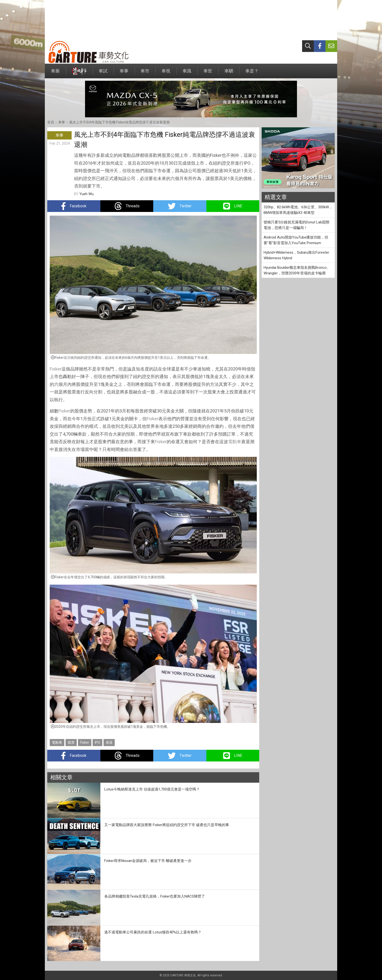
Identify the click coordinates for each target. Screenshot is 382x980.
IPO (97, 742)
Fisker (56, 369)
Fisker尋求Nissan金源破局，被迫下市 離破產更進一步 (148, 861)
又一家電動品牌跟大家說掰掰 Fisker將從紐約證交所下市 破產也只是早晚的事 (167, 825)
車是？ (252, 73)
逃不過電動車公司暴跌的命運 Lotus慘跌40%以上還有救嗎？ (153, 932)
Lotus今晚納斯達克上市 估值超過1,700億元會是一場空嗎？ (152, 789)
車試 (103, 73)
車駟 (229, 73)
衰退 (109, 742)
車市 (145, 73)
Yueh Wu (86, 194)
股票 (71, 742)
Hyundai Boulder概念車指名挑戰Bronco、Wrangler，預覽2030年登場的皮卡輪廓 (297, 270)
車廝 (55, 73)
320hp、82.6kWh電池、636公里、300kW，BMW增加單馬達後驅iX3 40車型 (298, 210)
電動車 (235, 442)
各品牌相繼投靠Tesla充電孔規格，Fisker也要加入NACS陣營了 (155, 896)
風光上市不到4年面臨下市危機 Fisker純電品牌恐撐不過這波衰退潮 (119, 122)
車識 (187, 73)
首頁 (51, 122)
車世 (208, 73)
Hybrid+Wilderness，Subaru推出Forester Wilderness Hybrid (296, 255)
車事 (124, 73)
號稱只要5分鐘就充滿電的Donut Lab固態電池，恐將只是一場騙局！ (296, 225)
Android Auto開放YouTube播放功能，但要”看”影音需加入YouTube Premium (296, 240)
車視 (166, 73)
